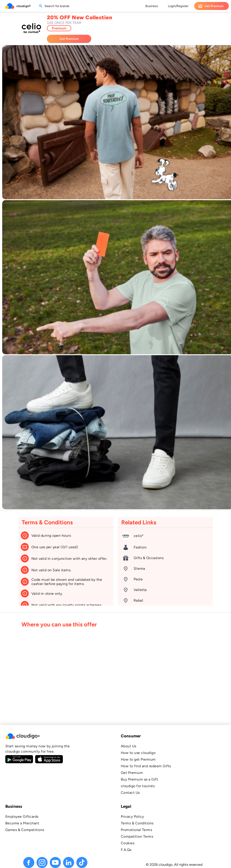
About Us (129, 746)
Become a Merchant (22, 823)
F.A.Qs (126, 850)
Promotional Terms (136, 830)
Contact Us (130, 793)
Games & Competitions (25, 830)
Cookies (128, 843)
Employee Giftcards (22, 817)
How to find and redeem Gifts (146, 766)
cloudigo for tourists (138, 786)
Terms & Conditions (137, 823)
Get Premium (132, 773)
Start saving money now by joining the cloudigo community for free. (38, 749)
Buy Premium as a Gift (139, 779)
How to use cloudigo (138, 753)
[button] (58, 736)
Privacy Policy (132, 817)
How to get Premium (138, 759)
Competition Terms (137, 836)
